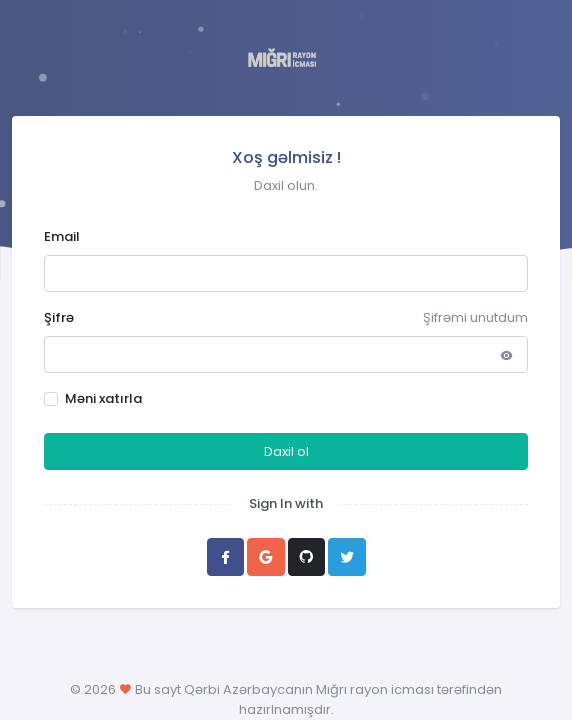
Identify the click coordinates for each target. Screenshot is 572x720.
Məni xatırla (103, 398)
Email (62, 236)
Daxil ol (286, 451)
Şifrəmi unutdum (475, 317)
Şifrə (59, 317)
